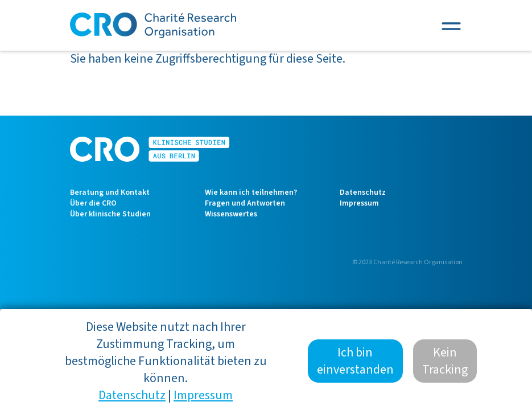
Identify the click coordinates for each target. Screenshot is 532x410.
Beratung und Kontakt (110, 192)
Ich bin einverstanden (355, 369)
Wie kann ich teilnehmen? (251, 192)
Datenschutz (363, 192)
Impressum (359, 203)
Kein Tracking (445, 369)
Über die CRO (93, 203)
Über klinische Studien (110, 214)
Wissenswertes (231, 214)
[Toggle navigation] (451, 26)
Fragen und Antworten (245, 203)
